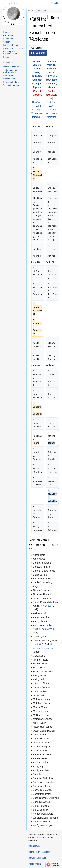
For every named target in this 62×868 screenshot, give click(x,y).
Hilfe (57, 18)
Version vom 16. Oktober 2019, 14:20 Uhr (37, 69)
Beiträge (37, 102)
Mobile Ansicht (35, 864)
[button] (37, 48)
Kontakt (45, 606)
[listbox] (44, 50)
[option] (37, 48)
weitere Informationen (44, 648)
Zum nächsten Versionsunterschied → (52, 113)
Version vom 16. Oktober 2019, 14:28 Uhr (52, 69)
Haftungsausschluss (37, 858)
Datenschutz (34, 846)
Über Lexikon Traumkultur (40, 852)
